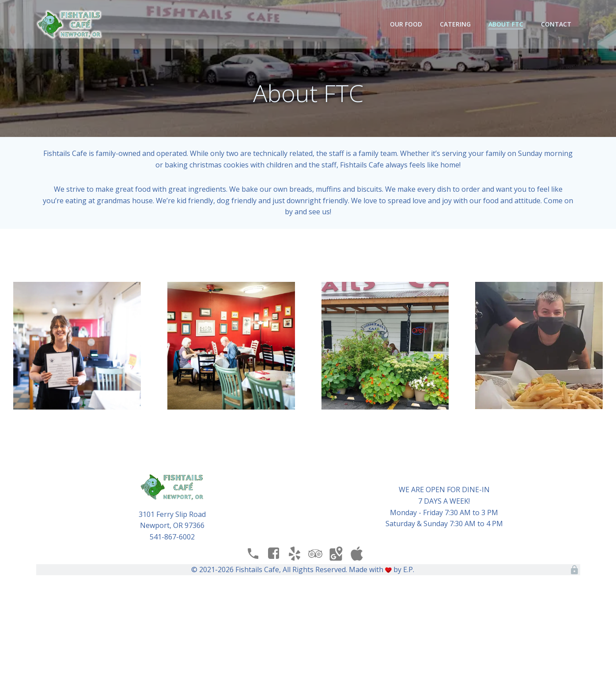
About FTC (506, 24)
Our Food (406, 24)
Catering (455, 24)
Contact (556, 24)
